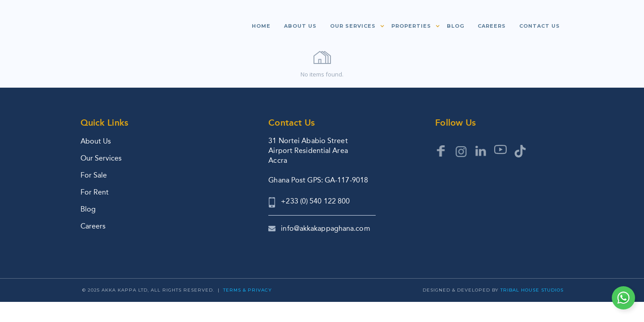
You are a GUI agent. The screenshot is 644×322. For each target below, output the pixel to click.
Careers (492, 26)
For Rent (95, 192)
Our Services (101, 158)
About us (300, 26)
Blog (455, 26)
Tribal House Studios (532, 290)
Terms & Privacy (248, 290)
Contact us (540, 26)
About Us (96, 141)
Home (261, 26)
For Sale (94, 175)
